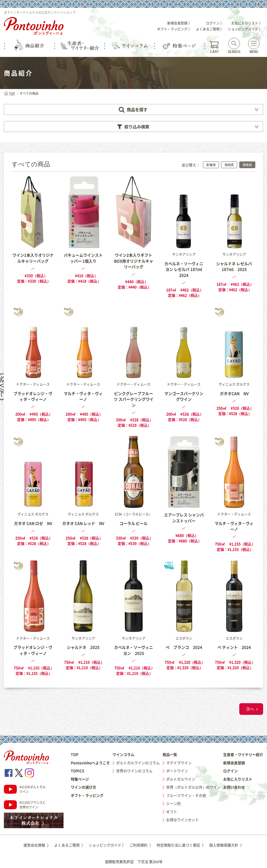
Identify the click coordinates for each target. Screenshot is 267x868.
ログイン (230, 771)
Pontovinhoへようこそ (90, 763)
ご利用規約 (141, 845)
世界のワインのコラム (134, 771)
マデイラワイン (179, 763)
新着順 (211, 165)
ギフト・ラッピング (87, 795)
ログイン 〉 (215, 23)
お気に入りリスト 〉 (247, 23)
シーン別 (173, 803)
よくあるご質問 (70, 845)
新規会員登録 (234, 763)
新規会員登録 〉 (179, 23)
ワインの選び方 (83, 787)
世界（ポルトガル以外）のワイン (193, 787)
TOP (9, 93)
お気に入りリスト (238, 779)
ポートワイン (177, 771)
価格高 (229, 165)
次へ (250, 709)
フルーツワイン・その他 (186, 795)
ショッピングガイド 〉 (245, 29)
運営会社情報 (37, 845)
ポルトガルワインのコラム (138, 763)
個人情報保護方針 (226, 845)
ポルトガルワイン (181, 779)
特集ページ (80, 779)
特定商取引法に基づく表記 (181, 845)
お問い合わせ (234, 787)
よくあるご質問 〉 (210, 29)
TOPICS (78, 771)
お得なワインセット (182, 820)
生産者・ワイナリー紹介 (243, 754)
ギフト (172, 812)
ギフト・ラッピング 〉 (174, 29)
